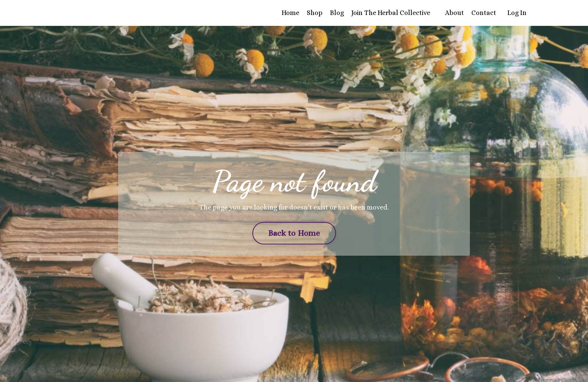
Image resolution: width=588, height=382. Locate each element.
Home (290, 13)
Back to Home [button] (294, 233)
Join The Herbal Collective (391, 13)
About (454, 13)
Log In (517, 13)
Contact (484, 13)
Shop (315, 13)
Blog (337, 13)
